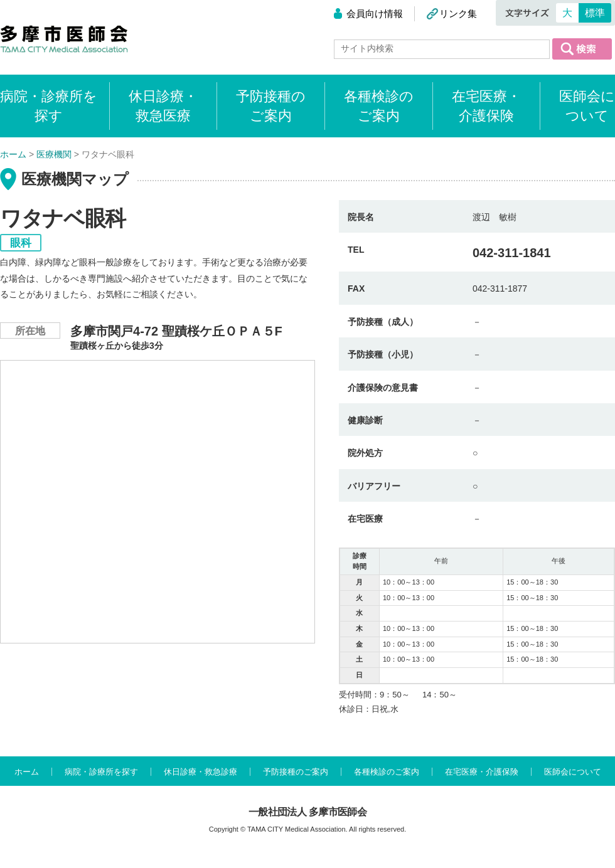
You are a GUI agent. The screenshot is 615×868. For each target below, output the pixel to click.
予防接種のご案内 (271, 106)
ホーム (27, 772)
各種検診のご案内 (379, 106)
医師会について (587, 106)
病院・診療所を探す (101, 772)
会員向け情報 (375, 13)
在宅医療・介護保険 (486, 106)
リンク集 (458, 13)
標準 (595, 13)
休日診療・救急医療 (163, 106)
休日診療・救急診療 (201, 772)
